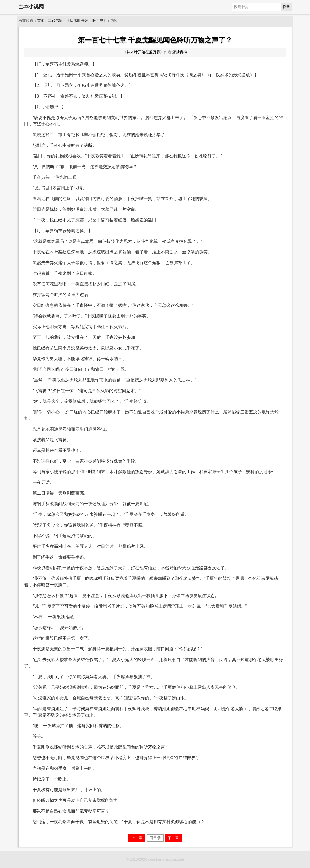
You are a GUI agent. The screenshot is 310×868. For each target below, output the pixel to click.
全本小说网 (31, 7)
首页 (41, 21)
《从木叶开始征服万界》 (87, 21)
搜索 (286, 7)
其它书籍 (55, 21)
